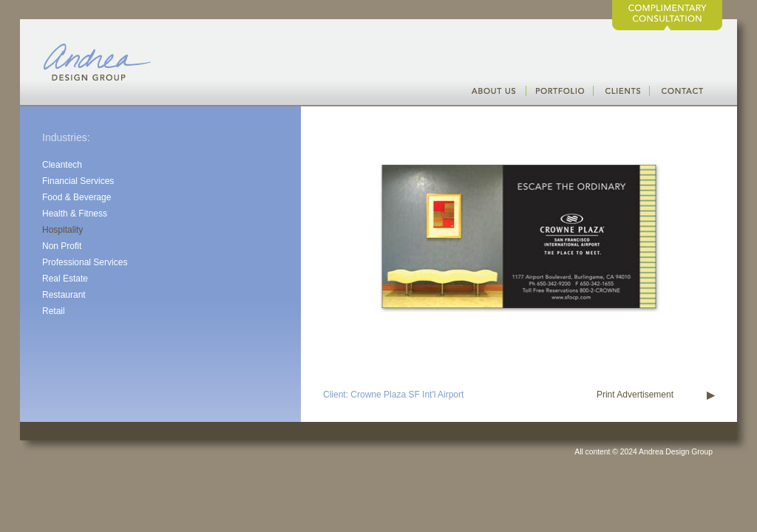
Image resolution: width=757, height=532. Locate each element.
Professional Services (85, 262)
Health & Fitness (75, 214)
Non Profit (62, 246)
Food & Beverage (77, 197)
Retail (54, 311)
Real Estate (65, 279)
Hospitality (62, 230)
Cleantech (62, 165)
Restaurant (64, 295)
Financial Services (78, 181)
